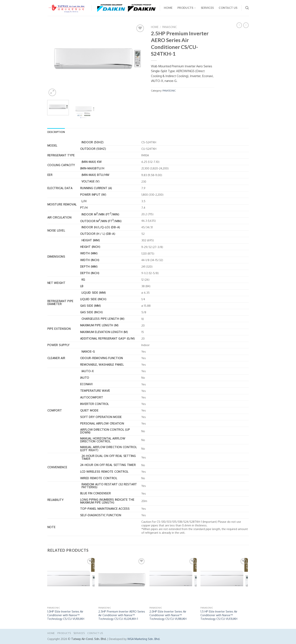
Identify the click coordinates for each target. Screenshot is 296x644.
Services (207, 8)
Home (168, 8)
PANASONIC (170, 27)
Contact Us (228, 8)
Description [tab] (56, 132)
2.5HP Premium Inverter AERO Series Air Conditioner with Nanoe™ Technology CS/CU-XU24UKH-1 (122, 615)
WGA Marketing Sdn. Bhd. (144, 639)
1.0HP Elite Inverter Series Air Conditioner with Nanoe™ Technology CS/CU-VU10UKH (66, 615)
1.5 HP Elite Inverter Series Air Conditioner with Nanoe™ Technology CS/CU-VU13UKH (219, 615)
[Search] (247, 8)
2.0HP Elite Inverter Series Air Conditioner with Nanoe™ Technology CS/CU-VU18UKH (168, 615)
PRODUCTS (187, 8)
